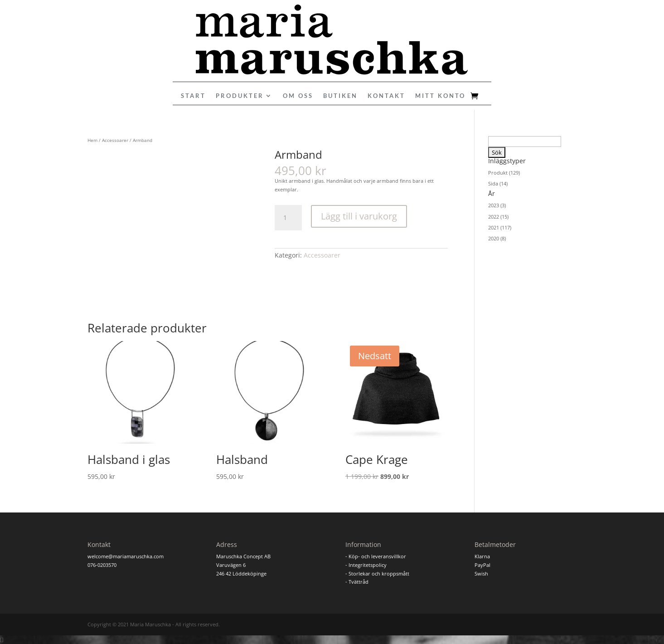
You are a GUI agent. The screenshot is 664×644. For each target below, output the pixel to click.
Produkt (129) (504, 173)
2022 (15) (498, 217)
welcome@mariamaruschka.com (126, 556)
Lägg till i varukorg (359, 216)
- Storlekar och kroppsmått (377, 573)
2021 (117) (500, 227)
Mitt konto (440, 96)
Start (193, 96)
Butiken (340, 96)
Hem (92, 140)
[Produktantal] (288, 218)
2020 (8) (497, 238)
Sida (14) (498, 183)
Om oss (298, 96)
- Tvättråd (357, 582)
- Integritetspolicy (366, 565)
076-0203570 (102, 565)
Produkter (240, 96)
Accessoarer (115, 140)
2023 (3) (497, 205)
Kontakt (386, 96)
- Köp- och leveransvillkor (376, 556)
